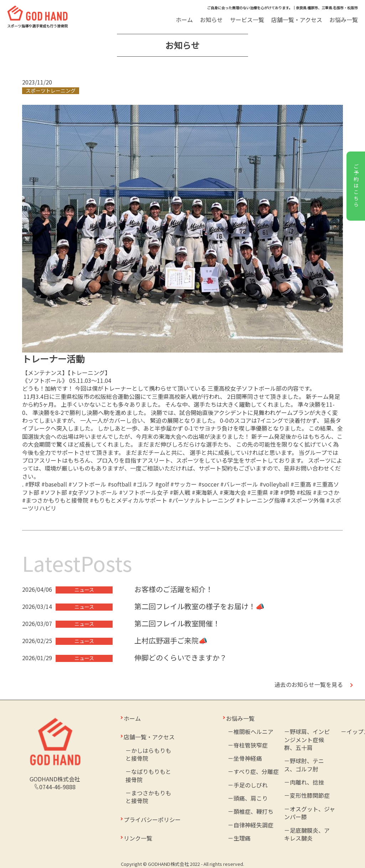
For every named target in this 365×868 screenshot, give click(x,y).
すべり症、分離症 (256, 771)
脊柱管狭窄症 (251, 745)
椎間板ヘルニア (253, 731)
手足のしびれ (251, 785)
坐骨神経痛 (248, 758)
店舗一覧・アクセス (297, 20)
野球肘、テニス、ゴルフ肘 (304, 765)
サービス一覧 (248, 20)
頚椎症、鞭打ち (253, 811)
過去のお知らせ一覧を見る (309, 684)
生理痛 (242, 838)
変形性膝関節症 (310, 795)
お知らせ (211, 20)
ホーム (184, 20)
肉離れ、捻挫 (307, 782)
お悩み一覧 (344, 20)
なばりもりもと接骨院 (148, 775)
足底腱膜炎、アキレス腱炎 (307, 834)
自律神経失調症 (253, 825)
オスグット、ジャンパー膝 (310, 813)
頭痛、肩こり (251, 798)
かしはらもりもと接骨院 (148, 754)
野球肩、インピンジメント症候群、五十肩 (307, 739)
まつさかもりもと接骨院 (148, 797)
